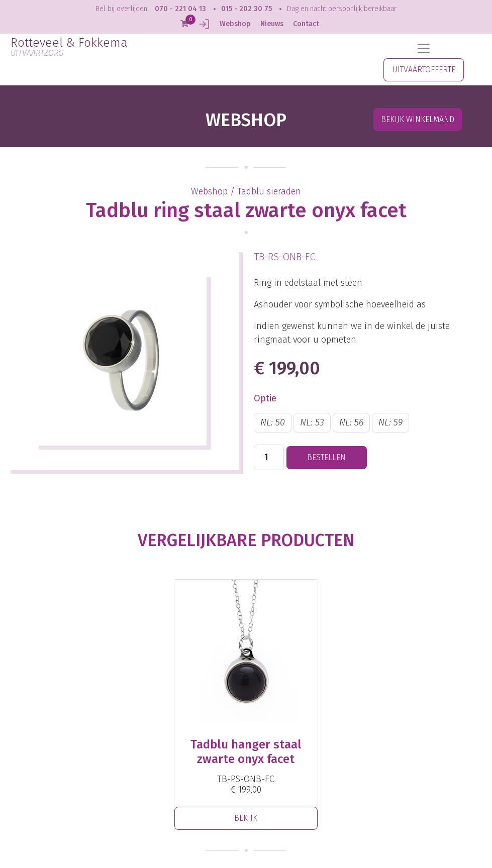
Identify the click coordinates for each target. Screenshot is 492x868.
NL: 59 (390, 422)
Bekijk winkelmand (418, 119)
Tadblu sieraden (269, 191)
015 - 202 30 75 (247, 9)
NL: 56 (351, 422)
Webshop (235, 24)
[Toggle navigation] (424, 48)
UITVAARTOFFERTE (424, 70)
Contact (306, 24)
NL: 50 (273, 422)
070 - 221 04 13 (180, 9)
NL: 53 (312, 422)
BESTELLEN (326, 457)
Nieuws (272, 24)
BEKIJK (246, 818)
